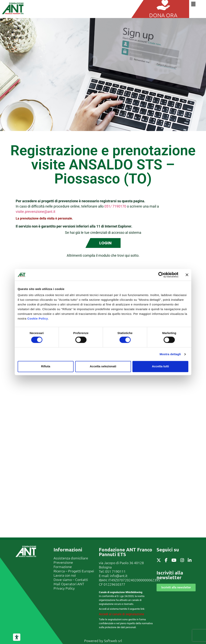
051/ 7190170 (115, 206)
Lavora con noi (65, 575)
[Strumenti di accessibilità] (17, 637)
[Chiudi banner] (187, 275)
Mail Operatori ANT (69, 584)
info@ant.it (119, 576)
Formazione (63, 567)
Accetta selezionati (103, 366)
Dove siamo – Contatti (71, 579)
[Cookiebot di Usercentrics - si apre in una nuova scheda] (161, 275)
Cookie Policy (38, 318)
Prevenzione (63, 562)
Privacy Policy (64, 588)
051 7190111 (115, 571)
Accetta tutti (160, 366)
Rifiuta (46, 366)
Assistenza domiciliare (71, 558)
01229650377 (114, 584)
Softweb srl (113, 641)
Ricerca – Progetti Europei (74, 571)
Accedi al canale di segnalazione (121, 614)
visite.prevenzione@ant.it (36, 212)
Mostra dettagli (170, 354)
